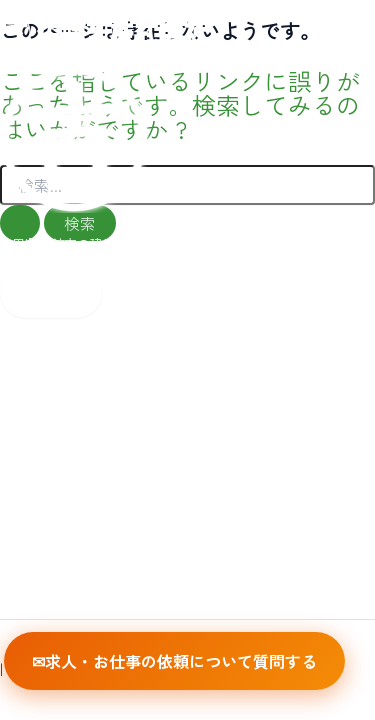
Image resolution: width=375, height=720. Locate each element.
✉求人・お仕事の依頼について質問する (174, 661)
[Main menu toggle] (51, 292)
